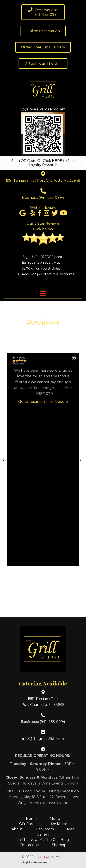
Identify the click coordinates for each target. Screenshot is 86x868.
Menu (55, 819)
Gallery (43, 834)
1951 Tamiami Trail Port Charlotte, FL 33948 (43, 180)
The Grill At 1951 (45, 857)
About (17, 829)
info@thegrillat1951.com (43, 739)
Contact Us (29, 845)
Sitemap (59, 845)
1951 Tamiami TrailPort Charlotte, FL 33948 (43, 702)
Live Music (58, 824)
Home (31, 819)
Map (71, 829)
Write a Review (43, 208)
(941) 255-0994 (51, 198)
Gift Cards (28, 824)
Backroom (45, 829)
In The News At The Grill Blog (43, 840)
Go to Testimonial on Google (43, 402)
